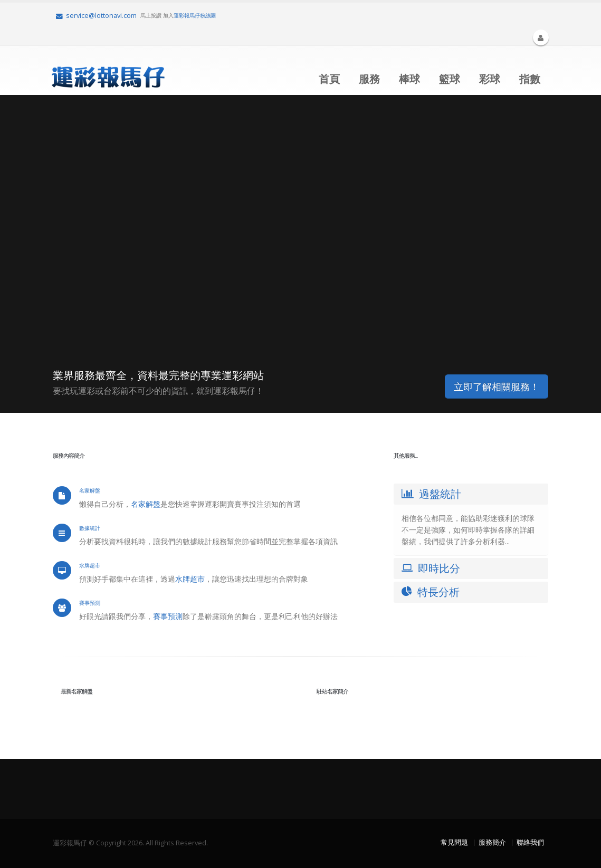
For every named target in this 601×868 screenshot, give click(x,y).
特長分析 (431, 592)
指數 (530, 79)
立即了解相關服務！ (497, 387)
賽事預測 (168, 616)
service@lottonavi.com (96, 16)
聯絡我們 (530, 842)
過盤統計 (431, 494)
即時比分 (431, 568)
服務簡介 (492, 842)
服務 (369, 79)
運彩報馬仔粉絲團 (195, 15)
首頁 (329, 79)
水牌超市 (190, 579)
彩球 (490, 79)
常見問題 (454, 842)
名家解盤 (146, 504)
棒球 (409, 79)
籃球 (450, 79)
